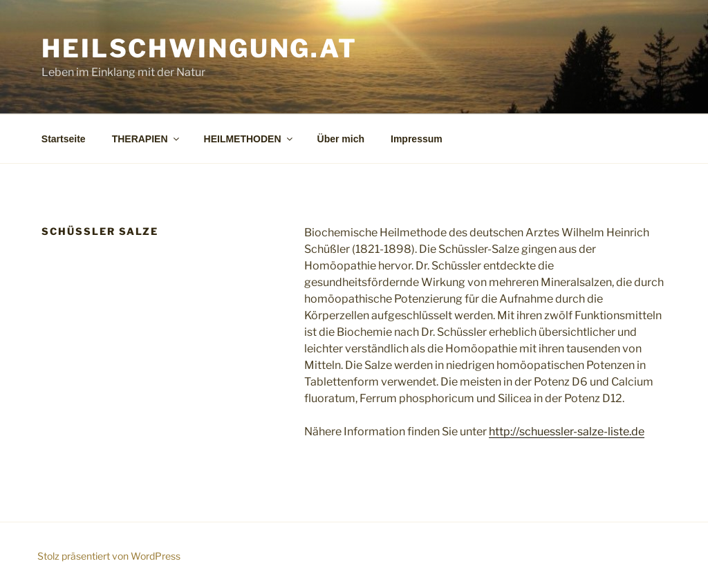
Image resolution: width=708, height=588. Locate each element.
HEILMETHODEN (249, 139)
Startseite (64, 139)
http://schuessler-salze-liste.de (567, 431)
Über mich (341, 139)
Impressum (417, 139)
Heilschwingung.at (199, 48)
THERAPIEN (147, 139)
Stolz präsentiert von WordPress (109, 556)
